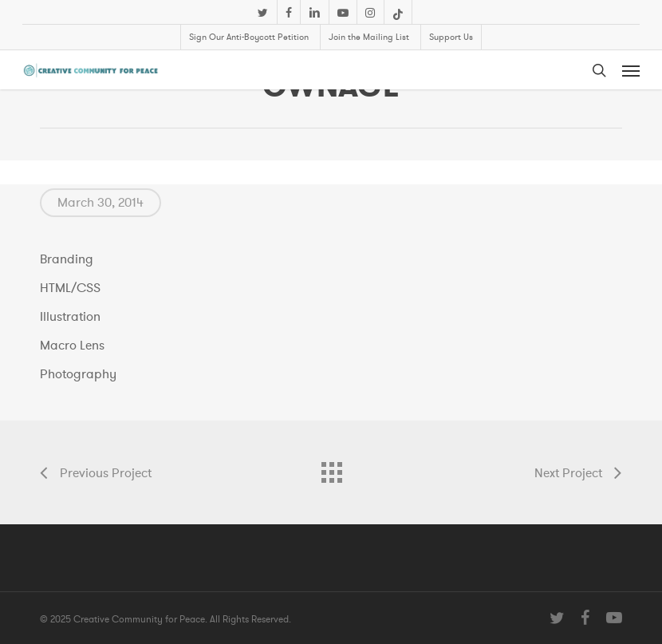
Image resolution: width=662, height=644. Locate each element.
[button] (631, 70)
